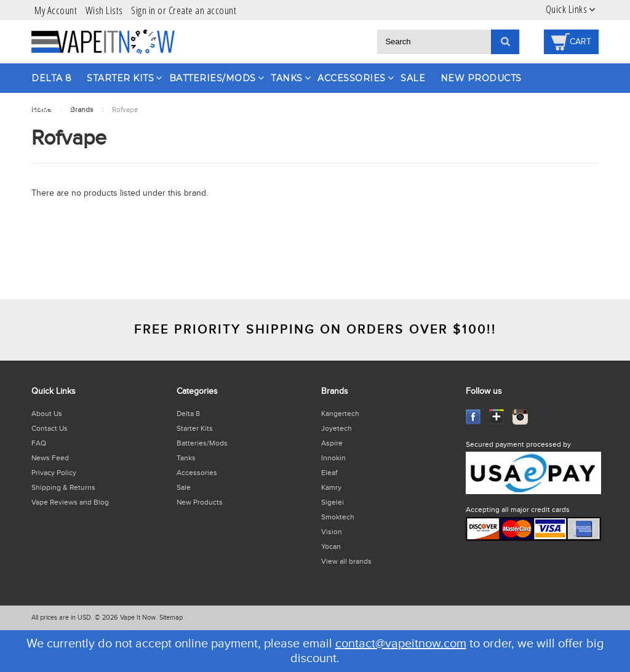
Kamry (331, 487)
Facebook (473, 417)
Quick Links (567, 9)
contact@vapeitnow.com (401, 644)
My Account (56, 10)
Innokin (333, 458)
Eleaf (329, 473)
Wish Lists (104, 10)
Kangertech (340, 414)
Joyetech (337, 428)
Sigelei (333, 502)
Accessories (352, 78)
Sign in (143, 10)
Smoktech (338, 517)
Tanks (287, 78)
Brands (52, 108)
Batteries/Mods (213, 78)
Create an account (203, 10)
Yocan (331, 546)
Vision (332, 532)
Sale (413, 78)
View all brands (346, 561)
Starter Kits (120, 78)
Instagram (520, 417)
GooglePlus (497, 417)
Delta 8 (52, 78)
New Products (481, 78)
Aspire (332, 443)
